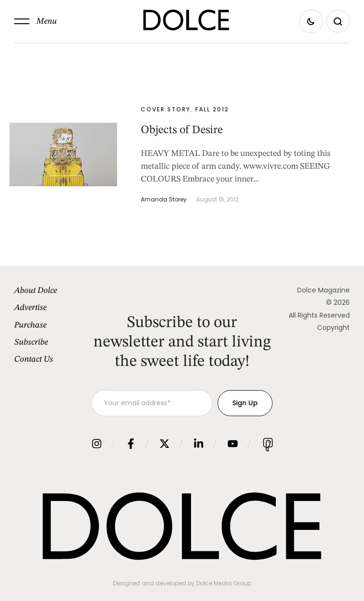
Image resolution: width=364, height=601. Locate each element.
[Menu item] (53, 291)
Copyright (333, 328)
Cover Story (166, 109)
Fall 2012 (212, 109)
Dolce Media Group (224, 583)
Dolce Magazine (323, 290)
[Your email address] (152, 403)
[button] (36, 21)
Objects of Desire (182, 130)
